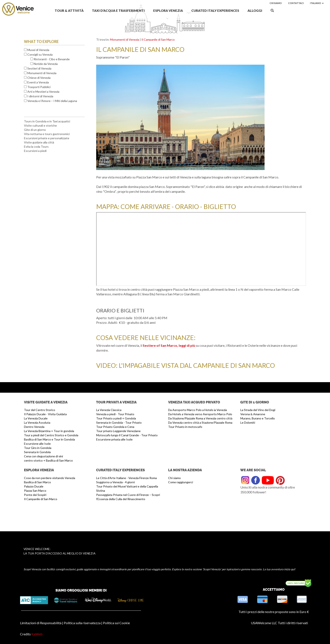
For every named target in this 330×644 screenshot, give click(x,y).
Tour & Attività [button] (69, 11)
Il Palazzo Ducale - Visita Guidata (45, 414)
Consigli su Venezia (40, 54)
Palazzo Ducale (34, 486)
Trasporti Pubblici (39, 87)
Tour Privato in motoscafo (185, 427)
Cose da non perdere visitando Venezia (50, 478)
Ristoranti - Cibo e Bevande (52, 59)
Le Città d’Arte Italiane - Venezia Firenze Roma (126, 478)
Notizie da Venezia (46, 64)
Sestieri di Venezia (39, 68)
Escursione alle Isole (37, 444)
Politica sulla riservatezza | (83, 623)
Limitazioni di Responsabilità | (42, 623)
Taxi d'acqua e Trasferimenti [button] (118, 11)
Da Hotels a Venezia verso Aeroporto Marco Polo (200, 414)
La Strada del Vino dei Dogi (258, 410)
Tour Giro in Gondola (38, 448)
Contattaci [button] (296, 3)
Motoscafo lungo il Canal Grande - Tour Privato (127, 435)
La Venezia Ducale (36, 418)
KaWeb (37, 634)
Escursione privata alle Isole (114, 439)
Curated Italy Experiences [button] (215, 11)
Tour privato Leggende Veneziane (118, 431)
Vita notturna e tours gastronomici (47, 134)
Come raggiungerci (181, 482)
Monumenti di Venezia (42, 73)
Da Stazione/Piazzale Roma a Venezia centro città (200, 418)
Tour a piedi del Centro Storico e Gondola (51, 435)
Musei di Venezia (38, 50)
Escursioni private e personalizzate (47, 138)
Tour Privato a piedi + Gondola (116, 418)
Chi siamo (174, 478)
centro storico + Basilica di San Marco (48, 460)
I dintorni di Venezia (40, 96)
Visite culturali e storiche (40, 125)
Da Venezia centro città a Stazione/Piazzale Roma (200, 422)
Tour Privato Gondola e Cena (115, 427)
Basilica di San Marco (37, 482)
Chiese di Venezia (39, 78)
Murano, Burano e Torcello (258, 418)
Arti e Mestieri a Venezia (43, 92)
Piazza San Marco (35, 491)
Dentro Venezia (34, 427)
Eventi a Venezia (38, 82)
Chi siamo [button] (276, 3)
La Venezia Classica (109, 410)
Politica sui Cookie (116, 623)
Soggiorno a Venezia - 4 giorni (115, 482)
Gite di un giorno (35, 130)
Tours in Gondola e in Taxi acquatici (47, 121)
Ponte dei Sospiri (35, 495)
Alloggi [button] (255, 11)
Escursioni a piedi (35, 151)
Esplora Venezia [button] (168, 11)
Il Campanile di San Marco (158, 39)
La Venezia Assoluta (37, 422)
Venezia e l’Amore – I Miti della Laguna (52, 101)
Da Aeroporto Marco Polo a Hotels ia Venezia (198, 410)
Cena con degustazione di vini (43, 456)
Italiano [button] (317, 3)
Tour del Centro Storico (40, 410)
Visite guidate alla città (39, 142)
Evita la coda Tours (36, 147)
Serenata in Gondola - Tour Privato (119, 422)
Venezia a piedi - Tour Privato (115, 414)
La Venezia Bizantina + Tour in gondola (49, 431)
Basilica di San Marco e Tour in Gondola (49, 439)
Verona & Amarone (253, 414)
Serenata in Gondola (37, 452)
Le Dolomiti (248, 422)
